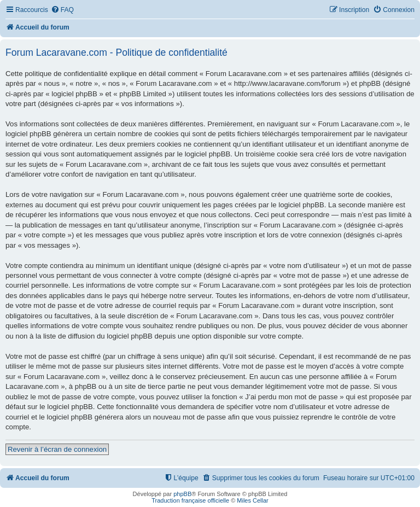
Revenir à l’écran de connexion (57, 449)
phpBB (182, 494)
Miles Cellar (252, 500)
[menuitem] (62, 10)
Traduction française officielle (190, 500)
